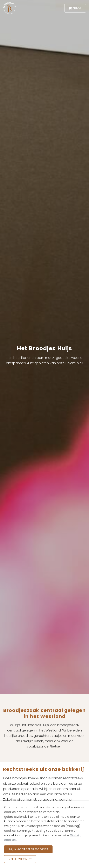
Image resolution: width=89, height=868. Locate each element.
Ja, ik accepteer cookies (28, 849)
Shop (75, 8)
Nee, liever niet (20, 859)
